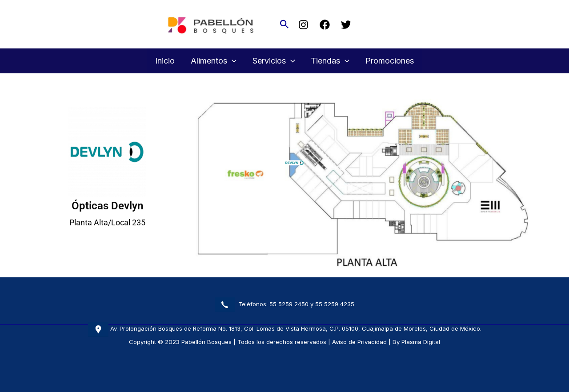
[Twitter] (346, 25)
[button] (284, 24)
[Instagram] (303, 25)
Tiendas (330, 61)
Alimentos (214, 61)
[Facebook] (325, 25)
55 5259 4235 (335, 304)
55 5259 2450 (289, 304)
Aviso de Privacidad (359, 342)
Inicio (165, 61)
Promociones (390, 61)
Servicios (274, 61)
